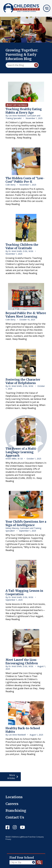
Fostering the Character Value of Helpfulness (23, 381)
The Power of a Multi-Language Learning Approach (21, 452)
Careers (12, 804)
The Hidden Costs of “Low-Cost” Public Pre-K (25, 180)
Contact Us (15, 817)
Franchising (16, 811)
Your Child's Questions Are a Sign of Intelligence (26, 523)
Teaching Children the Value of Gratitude (22, 246)
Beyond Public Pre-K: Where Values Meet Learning (26, 315)
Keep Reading (24, 138)
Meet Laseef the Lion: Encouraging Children (22, 662)
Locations (14, 797)
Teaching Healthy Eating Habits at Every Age (24, 111)
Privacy (8, 839)
